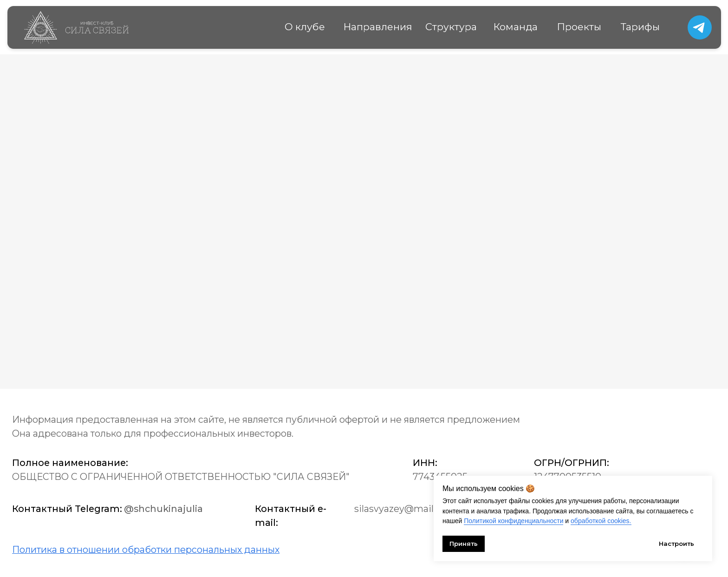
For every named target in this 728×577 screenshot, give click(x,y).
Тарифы (640, 27)
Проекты (579, 27)
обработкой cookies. (601, 521)
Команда (516, 27)
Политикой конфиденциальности (513, 521)
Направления (378, 27)
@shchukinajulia (163, 509)
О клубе (305, 27)
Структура (451, 27)
